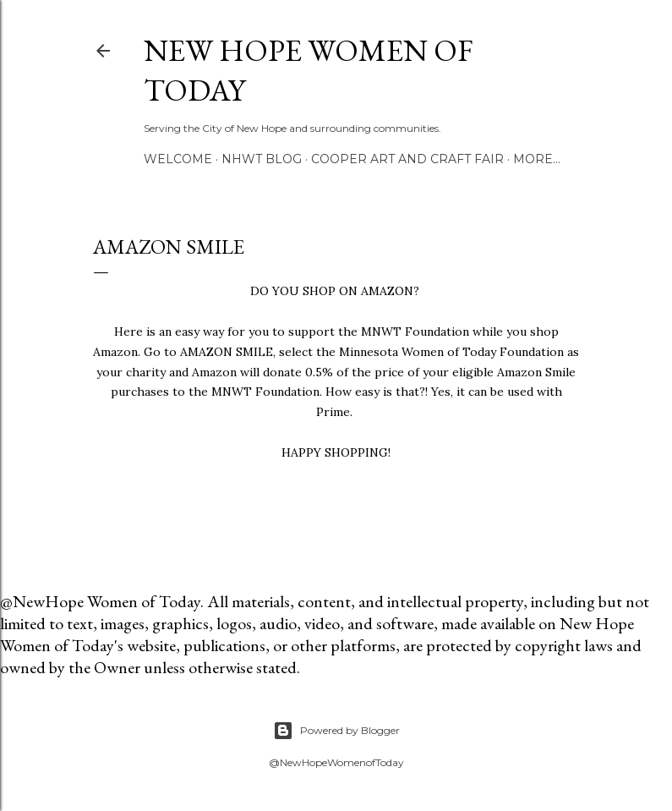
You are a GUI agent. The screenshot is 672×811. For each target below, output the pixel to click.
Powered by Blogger (336, 731)
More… (537, 159)
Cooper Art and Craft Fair (407, 159)
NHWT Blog (262, 159)
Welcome (178, 159)
